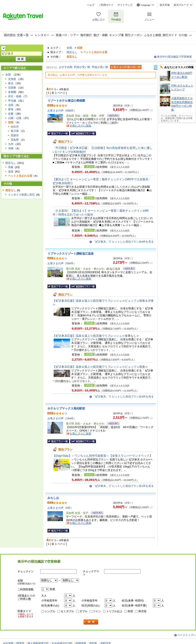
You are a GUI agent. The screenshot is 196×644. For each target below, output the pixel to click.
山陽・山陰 (15, 118)
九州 (11, 144)
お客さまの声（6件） (60, 508)
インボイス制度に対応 (21, 195)
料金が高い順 (100, 67)
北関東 (12, 88)
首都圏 (12, 92)
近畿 (11, 114)
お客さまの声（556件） (62, 263)
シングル (50, 611)
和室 (130, 611)
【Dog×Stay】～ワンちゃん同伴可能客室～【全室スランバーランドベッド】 (103, 456)
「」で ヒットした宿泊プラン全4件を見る (123, 242)
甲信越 (12, 101)
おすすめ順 (66, 67)
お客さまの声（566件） (62, 111)
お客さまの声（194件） (62, 418)
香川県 (15, 131)
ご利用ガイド (106, 5)
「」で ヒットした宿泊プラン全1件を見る (123, 486)
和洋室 (142, 611)
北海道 (12, 79)
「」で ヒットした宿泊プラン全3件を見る (123, 397)
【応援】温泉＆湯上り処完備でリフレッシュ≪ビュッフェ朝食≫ (100, 367)
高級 (11, 167)
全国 (69, 48)
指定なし (72, 52)
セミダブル (67, 611)
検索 (91, 622)
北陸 (11, 105)
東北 (11, 83)
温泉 (11, 171)
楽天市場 (165, 5)
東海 (11, 109)
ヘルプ (91, 5)
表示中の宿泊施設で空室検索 (174, 57)
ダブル (83, 611)
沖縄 (11, 148)
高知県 (15, 140)
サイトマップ (125, 5)
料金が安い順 (82, 67)
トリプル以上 (114, 611)
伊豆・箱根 (15, 96)
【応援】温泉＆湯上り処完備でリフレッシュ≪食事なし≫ (96, 336)
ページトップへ (187, 635)
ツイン (97, 611)
